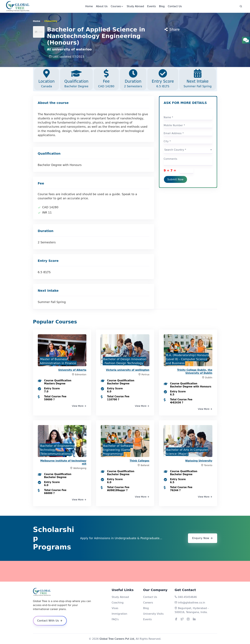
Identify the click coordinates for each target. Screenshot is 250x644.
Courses (117, 6)
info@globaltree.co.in (191, 603)
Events (151, 6)
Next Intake (198, 79)
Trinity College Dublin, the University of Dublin (195, 372)
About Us (102, 6)
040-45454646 (187, 597)
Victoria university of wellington (128, 370)
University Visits (153, 614)
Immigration (119, 614)
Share (172, 29)
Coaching (118, 603)
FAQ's (115, 619)
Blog (162, 6)
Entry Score (163, 79)
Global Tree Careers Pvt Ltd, (117, 639)
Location (47, 79)
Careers (148, 603)
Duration (133, 79)
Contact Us (175, 6)
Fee (106, 79)
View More (79, 406)
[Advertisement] (125, 571)
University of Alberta (72, 370)
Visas (115, 608)
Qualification (76, 79)
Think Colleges (140, 461)
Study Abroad (135, 6)
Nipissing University (199, 461)
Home (89, 6)
